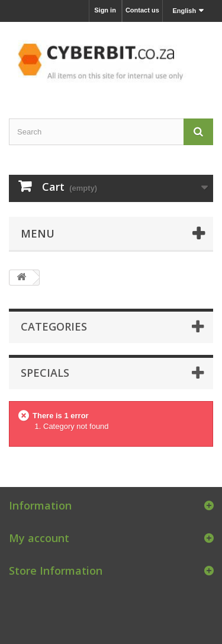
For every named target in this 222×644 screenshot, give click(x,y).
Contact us (142, 10)
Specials (45, 373)
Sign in (105, 10)
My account (39, 538)
